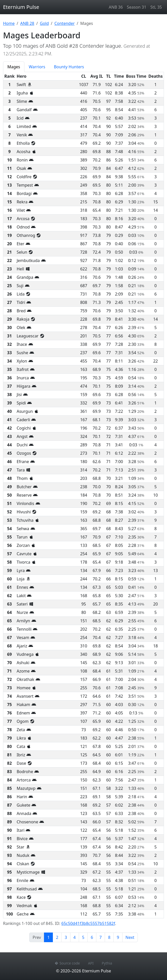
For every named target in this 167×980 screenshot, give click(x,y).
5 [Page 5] (83, 937)
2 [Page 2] (57, 937)
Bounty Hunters (69, 67)
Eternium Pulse (21, 7)
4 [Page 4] (75, 937)
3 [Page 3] (66, 937)
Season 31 (136, 7)
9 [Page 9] (118, 937)
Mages (14, 67)
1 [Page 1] (50, 937)
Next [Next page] (130, 937)
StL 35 (156, 7)
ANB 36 (116, 7)
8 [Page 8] (109, 937)
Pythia (107, 963)
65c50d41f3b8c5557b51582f (88, 923)
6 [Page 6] (92, 937)
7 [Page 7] (101, 937)
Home (9, 23)
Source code (67, 963)
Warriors (37, 67)
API (91, 963)
